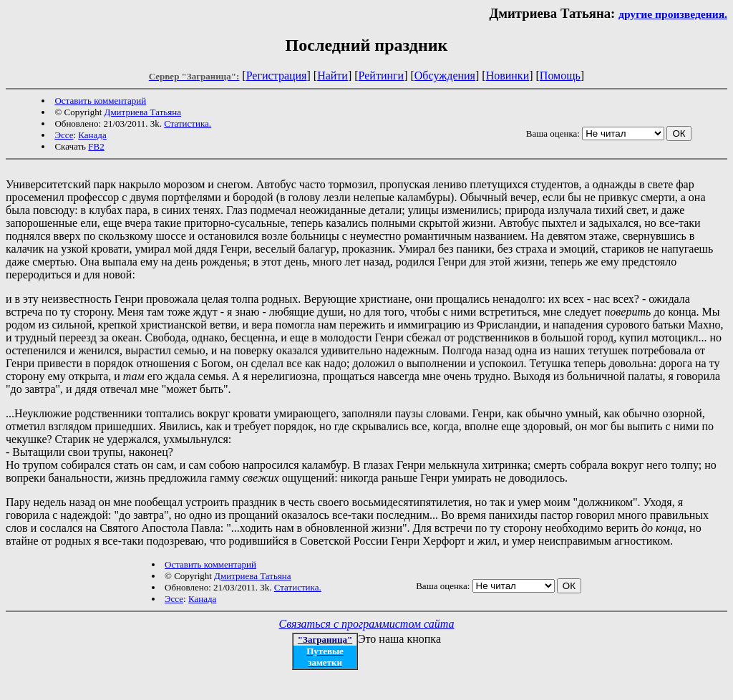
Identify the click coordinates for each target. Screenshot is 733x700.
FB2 (96, 146)
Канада (92, 135)
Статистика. (188, 123)
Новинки (508, 76)
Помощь (560, 76)
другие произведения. (673, 14)
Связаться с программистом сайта (367, 624)
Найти (332, 76)
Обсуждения (445, 76)
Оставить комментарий (100, 101)
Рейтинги (382, 76)
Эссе (64, 135)
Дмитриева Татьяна (143, 112)
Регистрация (277, 76)
